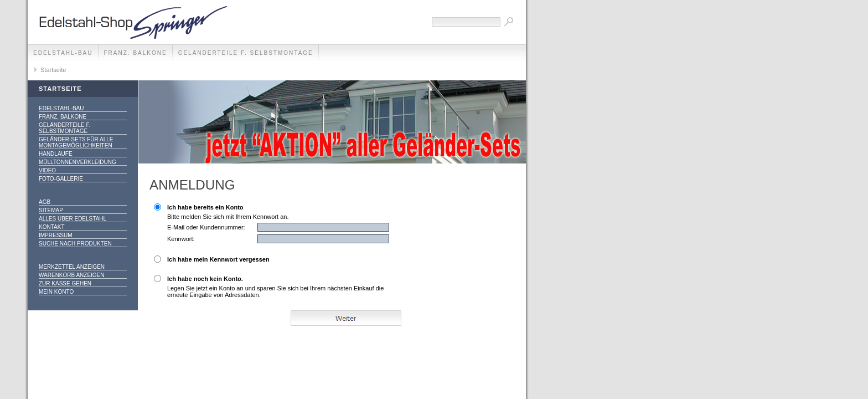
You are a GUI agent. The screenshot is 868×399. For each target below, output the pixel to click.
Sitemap (51, 210)
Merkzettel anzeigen (72, 267)
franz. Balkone (136, 53)
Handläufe (56, 154)
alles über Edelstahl (73, 219)
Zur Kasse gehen (65, 283)
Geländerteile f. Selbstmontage (246, 53)
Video (47, 170)
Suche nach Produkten (75, 244)
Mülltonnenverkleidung (77, 162)
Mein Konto (56, 292)
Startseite (53, 70)
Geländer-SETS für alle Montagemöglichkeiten (76, 142)
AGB (45, 202)
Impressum (56, 235)
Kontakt (51, 227)
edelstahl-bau (63, 53)
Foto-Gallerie (61, 179)
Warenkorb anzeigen (72, 275)
